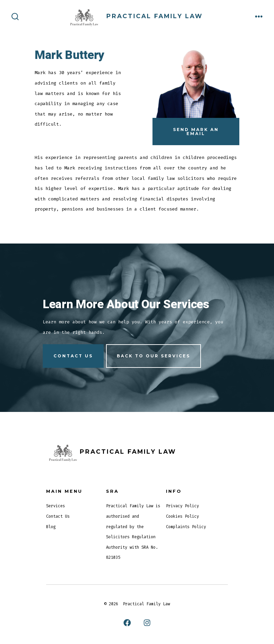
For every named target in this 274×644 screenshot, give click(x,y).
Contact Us (58, 516)
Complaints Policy (186, 527)
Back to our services (153, 356)
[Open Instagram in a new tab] (147, 623)
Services (56, 506)
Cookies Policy (182, 516)
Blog (51, 527)
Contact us (73, 356)
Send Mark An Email (196, 132)
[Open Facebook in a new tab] (127, 623)
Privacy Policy (182, 506)
